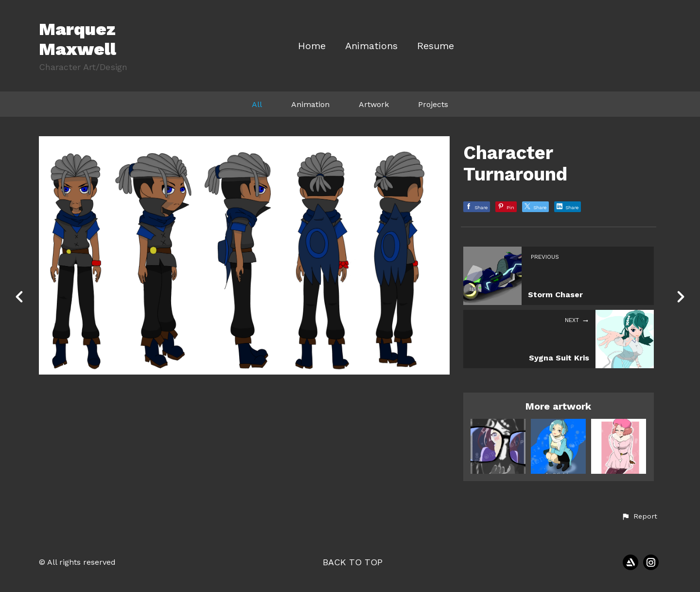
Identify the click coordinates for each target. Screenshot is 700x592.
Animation (310, 104)
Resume (436, 46)
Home (312, 46)
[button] (639, 517)
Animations (371, 46)
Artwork (374, 104)
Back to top (353, 562)
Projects (433, 104)
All (257, 104)
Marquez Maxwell (78, 39)
